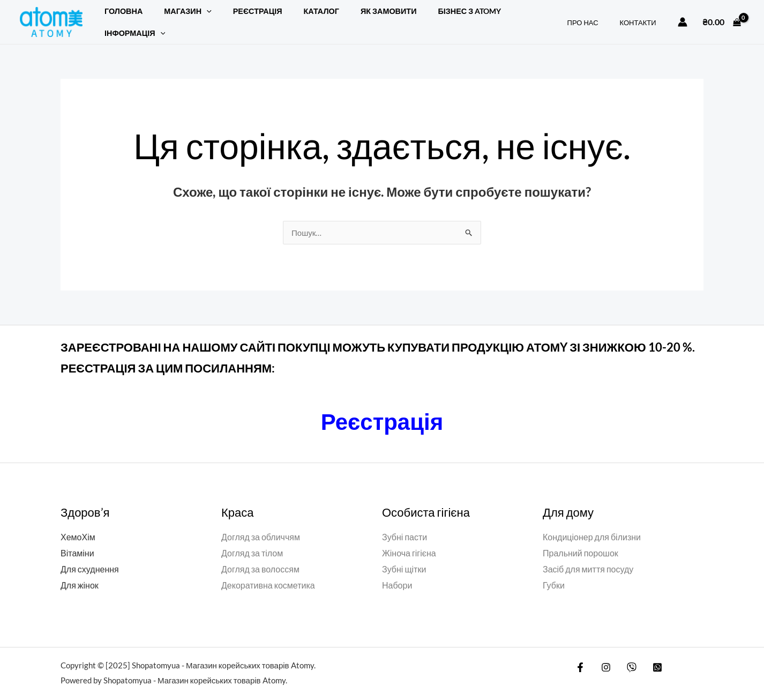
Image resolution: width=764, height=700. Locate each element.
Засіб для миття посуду (588, 558)
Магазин (178, 16)
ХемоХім (78, 526)
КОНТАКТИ (642, 17)
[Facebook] (580, 656)
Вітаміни (77, 542)
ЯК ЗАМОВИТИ (361, 16)
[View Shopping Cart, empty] (722, 16)
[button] (197, 16)
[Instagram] (603, 656)
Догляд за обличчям (261, 526)
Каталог (300, 16)
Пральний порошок (581, 542)
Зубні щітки (404, 558)
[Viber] (626, 656)
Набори (397, 573)
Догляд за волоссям (260, 558)
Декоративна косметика (268, 573)
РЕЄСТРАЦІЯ (243, 16)
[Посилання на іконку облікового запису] (683, 16)
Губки (554, 573)
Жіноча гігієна (409, 542)
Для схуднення (90, 558)
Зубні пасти (405, 526)
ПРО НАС (594, 17)
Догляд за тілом (252, 542)
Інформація (514, 16)
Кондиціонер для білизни (592, 526)
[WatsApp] (649, 656)
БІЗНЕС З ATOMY (437, 16)
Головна (120, 16)
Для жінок (80, 573)
